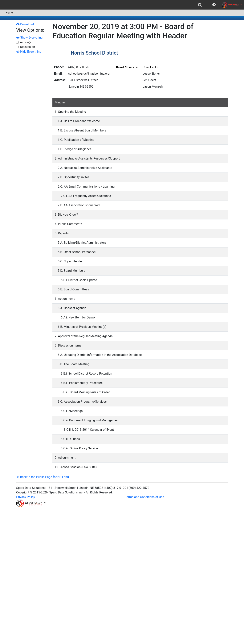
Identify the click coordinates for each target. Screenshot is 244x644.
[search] (200, 5)
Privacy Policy (26, 497)
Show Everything (29, 37)
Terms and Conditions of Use (144, 497)
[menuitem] (200, 5)
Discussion (27, 47)
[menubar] (122, 5)
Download (25, 24)
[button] (214, 5)
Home (8, 13)
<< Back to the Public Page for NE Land (43, 477)
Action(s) (26, 42)
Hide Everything (29, 52)
